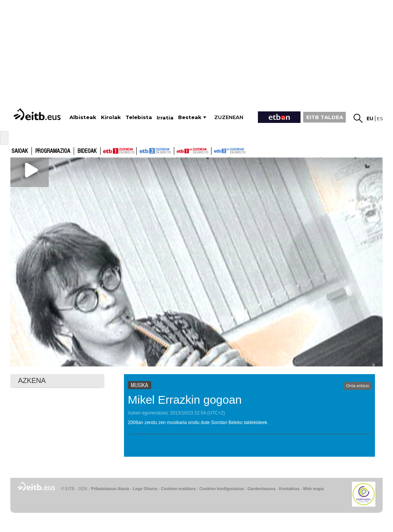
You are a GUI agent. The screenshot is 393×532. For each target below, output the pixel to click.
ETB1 (118, 151)
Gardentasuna (262, 489)
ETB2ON (215, 150)
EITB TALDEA (325, 117)
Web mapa (313, 489)
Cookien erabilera (178, 489)
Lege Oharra (145, 489)
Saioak (20, 151)
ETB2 (155, 151)
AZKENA (32, 381)
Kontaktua (289, 489)
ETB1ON (178, 150)
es (380, 118)
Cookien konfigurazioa (221, 489)
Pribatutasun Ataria (110, 489)
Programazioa (53, 151)
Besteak (190, 117)
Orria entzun (357, 386)
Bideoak (87, 151)
